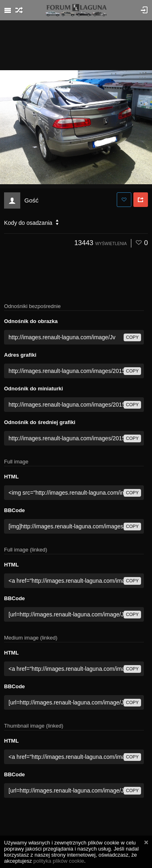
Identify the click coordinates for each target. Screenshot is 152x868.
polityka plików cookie (59, 861)
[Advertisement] (76, 45)
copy (132, 337)
